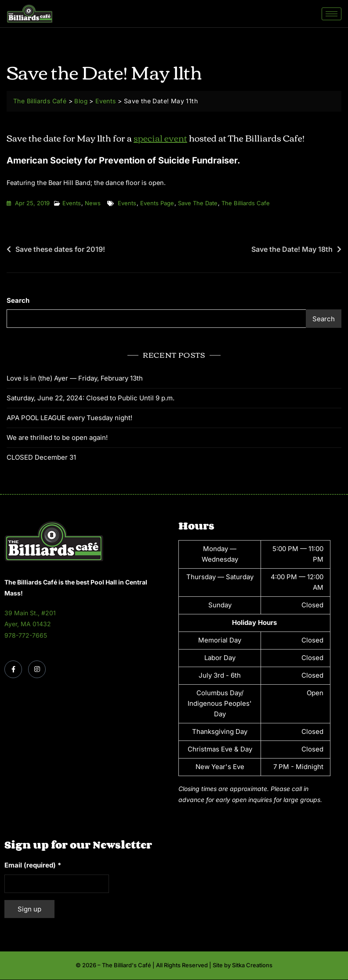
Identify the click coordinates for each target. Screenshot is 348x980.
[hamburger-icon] (332, 14)
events (127, 203)
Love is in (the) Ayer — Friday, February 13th (75, 378)
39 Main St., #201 (30, 613)
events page (157, 203)
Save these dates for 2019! (60, 250)
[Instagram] (37, 669)
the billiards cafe (246, 203)
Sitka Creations (252, 965)
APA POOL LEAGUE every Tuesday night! (69, 418)
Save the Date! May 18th (292, 250)
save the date (198, 203)
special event (160, 137)
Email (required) (33, 866)
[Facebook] (13, 669)
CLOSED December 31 (41, 457)
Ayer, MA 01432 (28, 624)
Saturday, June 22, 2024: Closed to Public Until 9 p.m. (91, 398)
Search (18, 301)
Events (72, 203)
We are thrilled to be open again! (57, 437)
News (93, 203)
